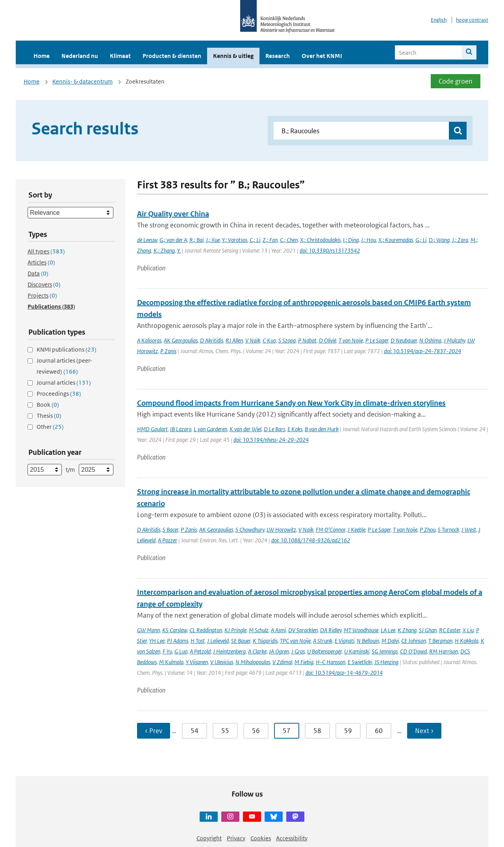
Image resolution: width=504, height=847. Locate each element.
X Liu (468, 630)
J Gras (298, 651)
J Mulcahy (454, 340)
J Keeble (357, 530)
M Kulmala (171, 662)
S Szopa (287, 340)
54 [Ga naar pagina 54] (195, 731)
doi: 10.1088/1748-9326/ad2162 (311, 540)
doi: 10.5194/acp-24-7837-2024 (422, 351)
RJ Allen (234, 340)
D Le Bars (274, 429)
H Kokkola (467, 641)
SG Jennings (385, 651)
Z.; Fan (270, 240)
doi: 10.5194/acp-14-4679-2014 (344, 673)
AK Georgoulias (181, 340)
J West (469, 530)
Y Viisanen (197, 662)
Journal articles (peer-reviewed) (64, 366)
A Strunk (323, 641)
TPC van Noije (295, 641)
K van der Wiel (246, 429)
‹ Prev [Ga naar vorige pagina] (154, 731)
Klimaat (120, 56)
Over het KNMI (322, 56)
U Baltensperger (324, 651)
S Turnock (448, 530)
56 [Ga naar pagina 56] (256, 731)
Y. (179, 250)
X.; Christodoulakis (320, 240)
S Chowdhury (250, 530)
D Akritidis (212, 340)
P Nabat (307, 340)
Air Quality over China (173, 214)
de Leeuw (147, 240)
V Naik (253, 340)
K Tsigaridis (265, 641)
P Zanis (168, 351)
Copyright (209, 838)
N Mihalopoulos (253, 662)
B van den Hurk (322, 429)
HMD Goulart (152, 429)
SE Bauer (241, 641)
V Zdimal (282, 662)
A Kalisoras (149, 340)
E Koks (295, 429)
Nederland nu (80, 56)
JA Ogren (279, 651)
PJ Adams (178, 641)
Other (50, 427)
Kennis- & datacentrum (82, 81)
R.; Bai (196, 240)
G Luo (181, 651)
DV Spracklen (303, 630)
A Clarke (257, 651)
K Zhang (407, 630)
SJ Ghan (428, 630)
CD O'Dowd (413, 651)
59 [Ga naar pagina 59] (348, 731)
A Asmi (278, 630)
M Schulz (259, 630)
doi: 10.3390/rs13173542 (330, 250)
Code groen (456, 81)
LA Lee (388, 630)
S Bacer (170, 530)
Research (278, 56)
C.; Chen (289, 240)
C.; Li (255, 240)
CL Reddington (206, 630)
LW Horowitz (281, 530)
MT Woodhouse (361, 630)
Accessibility (292, 838)
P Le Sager (377, 340)
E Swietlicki (360, 662)
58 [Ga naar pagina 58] (317, 731)
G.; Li (421, 240)
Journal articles (64, 383)
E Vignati (345, 641)
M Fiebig (304, 662)
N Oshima (430, 340)
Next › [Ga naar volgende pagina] (424, 731)
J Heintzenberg (229, 651)
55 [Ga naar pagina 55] (225, 731)
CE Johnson (414, 641)
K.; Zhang (164, 250)
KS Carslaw (175, 630)
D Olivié (328, 340)
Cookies (261, 838)
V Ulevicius (222, 662)
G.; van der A (173, 240)
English (439, 20)
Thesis (49, 416)
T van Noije (351, 340)
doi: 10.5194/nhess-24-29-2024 (271, 440)
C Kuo (269, 340)
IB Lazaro (181, 429)
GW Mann (148, 630)
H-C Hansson (331, 662)
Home (42, 56)
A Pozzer (168, 540)
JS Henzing (386, 662)
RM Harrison (444, 651)
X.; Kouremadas (396, 240)
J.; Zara (460, 240)
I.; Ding (351, 240)
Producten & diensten (172, 56)
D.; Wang (439, 240)
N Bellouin (368, 641)
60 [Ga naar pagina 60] (379, 731)
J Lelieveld (218, 641)
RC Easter (450, 630)
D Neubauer (404, 340)
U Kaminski (357, 651)
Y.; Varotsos (235, 240)
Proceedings (59, 394)
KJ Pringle (235, 630)
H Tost (198, 641)
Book (48, 405)
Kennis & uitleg (233, 56)
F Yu (167, 651)
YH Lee (157, 641)
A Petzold (200, 651)
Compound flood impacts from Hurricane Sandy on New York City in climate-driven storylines (291, 403)
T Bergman (440, 641)
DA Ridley (331, 630)
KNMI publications (67, 349)
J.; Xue (213, 240)
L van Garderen (210, 429)
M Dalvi (390, 641)
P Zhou (428, 530)
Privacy (236, 838)
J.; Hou (369, 240)
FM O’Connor (331, 530)
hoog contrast (472, 20)
